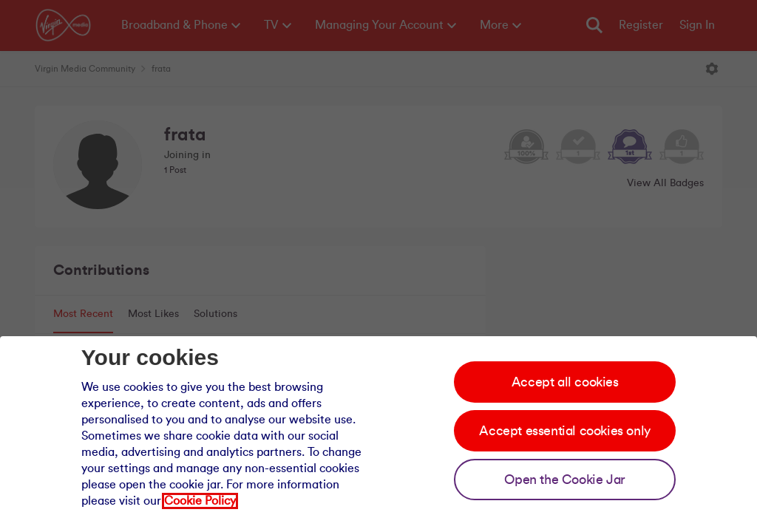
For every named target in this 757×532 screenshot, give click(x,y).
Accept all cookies (565, 382)
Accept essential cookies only (564, 431)
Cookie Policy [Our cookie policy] (200, 501)
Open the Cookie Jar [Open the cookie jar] (564, 480)
